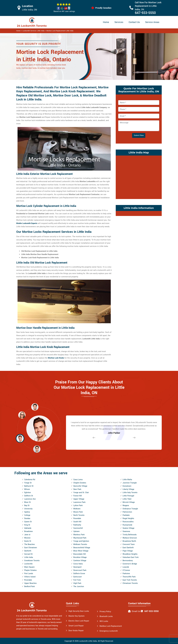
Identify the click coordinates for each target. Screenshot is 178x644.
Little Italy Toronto (130, 493)
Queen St (28, 522)
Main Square (29, 567)
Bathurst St (29, 486)
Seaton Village (128, 528)
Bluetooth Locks (106, 616)
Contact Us (134, 22)
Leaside (126, 567)
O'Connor (126, 570)
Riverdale (28, 580)
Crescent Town (129, 544)
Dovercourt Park (80, 570)
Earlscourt (78, 577)
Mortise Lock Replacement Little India (60, 31)
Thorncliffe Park (129, 577)
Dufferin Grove (79, 574)
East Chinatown (31, 548)
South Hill (77, 522)
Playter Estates (30, 570)
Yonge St (28, 483)
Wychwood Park (80, 538)
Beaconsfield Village (82, 548)
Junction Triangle (130, 483)
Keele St (28, 541)
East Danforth (128, 548)
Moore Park (78, 512)
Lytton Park (78, 505)
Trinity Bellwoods (130, 535)
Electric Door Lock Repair (79, 621)
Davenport (77, 567)
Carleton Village (80, 561)
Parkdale (126, 515)
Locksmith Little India (88, 641)
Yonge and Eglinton (81, 541)
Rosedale (77, 518)
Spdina (27, 512)
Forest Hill (78, 496)
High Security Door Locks (79, 611)
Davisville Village (80, 486)
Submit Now (139, 135)
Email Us (136, 611)
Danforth (28, 551)
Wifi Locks (104, 621)
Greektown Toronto (32, 561)
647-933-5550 (145, 13)
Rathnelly (77, 525)
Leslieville (28, 564)
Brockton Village (80, 557)
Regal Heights (128, 518)
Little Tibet (127, 499)
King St (27, 525)
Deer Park (77, 489)
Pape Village (128, 551)
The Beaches (30, 544)
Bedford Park (29, 586)
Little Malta (127, 480)
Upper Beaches (30, 583)
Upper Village (79, 499)
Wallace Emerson (130, 538)
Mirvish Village (129, 502)
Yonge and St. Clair (81, 493)
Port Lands (29, 574)
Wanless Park (79, 535)
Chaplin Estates (80, 483)
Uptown (76, 531)
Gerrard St (28, 554)
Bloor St (27, 502)
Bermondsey (128, 561)
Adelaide (28, 528)
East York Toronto (130, 580)
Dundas (27, 518)
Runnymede (127, 525)
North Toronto (79, 515)
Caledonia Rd (30, 480)
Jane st (27, 535)
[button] (37, 449)
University (28, 509)
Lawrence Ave (30, 499)
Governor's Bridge (130, 564)
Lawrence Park (79, 502)
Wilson (27, 489)
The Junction (79, 586)
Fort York (77, 580)
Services (119, 22)
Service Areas (152, 22)
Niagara (126, 505)
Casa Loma (78, 480)
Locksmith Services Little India (33, 31)
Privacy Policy (105, 612)
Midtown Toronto (80, 544)
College (27, 515)
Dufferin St (29, 496)
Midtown (77, 509)
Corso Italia (78, 564)
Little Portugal (128, 496)
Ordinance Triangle (130, 509)
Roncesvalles (128, 522)
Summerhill (78, 528)
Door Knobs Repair (76, 631)
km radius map (139, 177)
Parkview (126, 574)
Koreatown (127, 486)
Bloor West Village (81, 551)
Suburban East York (131, 557)
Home (106, 22)
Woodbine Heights (130, 554)
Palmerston (127, 512)
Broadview (28, 531)
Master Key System (77, 616)
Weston (27, 538)
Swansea (126, 531)
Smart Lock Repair (76, 626)
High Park (77, 583)
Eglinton (28, 493)
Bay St (27, 505)
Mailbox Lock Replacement (111, 626)
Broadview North (129, 541)
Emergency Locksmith (109, 631)
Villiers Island (30, 577)
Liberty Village (128, 489)
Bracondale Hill (80, 554)
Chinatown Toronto (130, 583)
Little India (29, 557)
